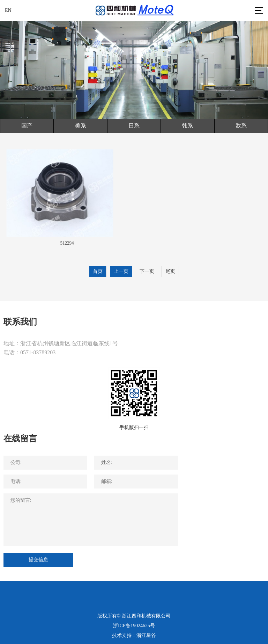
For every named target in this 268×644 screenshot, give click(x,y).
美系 (81, 126)
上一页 (121, 271)
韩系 (187, 126)
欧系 (241, 126)
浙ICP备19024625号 (134, 626)
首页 (98, 271)
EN (8, 10)
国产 (27, 126)
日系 (134, 126)
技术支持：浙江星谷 (134, 635)
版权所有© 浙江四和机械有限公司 (134, 616)
